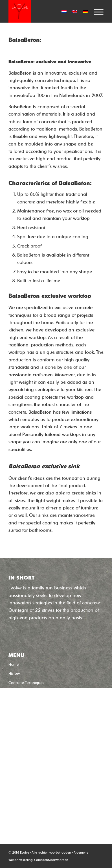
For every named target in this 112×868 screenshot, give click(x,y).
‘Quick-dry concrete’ (32, 739)
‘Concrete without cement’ (38, 729)
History (14, 673)
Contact (15, 710)
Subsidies (17, 719)
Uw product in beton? (27, 692)
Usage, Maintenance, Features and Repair (45, 701)
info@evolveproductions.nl (36, 814)
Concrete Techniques (26, 683)
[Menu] (96, 11)
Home (14, 664)
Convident (41, 860)
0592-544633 (23, 807)
